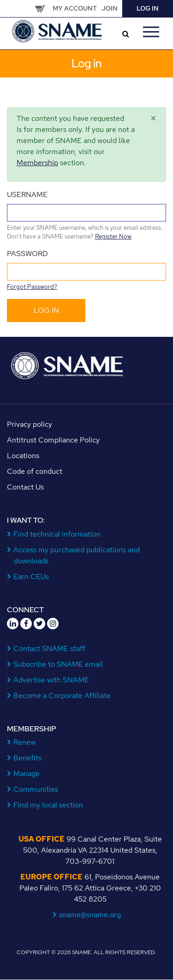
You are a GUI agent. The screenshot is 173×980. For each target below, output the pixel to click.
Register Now (113, 236)
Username (27, 194)
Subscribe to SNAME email (58, 664)
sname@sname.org (90, 915)
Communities (36, 789)
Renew (25, 742)
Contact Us (25, 487)
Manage (27, 774)
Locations (23, 456)
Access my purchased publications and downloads (77, 555)
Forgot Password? (32, 287)
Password (27, 254)
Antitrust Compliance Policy (53, 440)
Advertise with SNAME (51, 680)
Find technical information (57, 534)
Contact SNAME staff (50, 648)
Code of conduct (35, 471)
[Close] (153, 119)
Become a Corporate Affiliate (62, 696)
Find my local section (48, 805)
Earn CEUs (31, 577)
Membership (37, 163)
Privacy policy (30, 424)
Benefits (28, 758)
